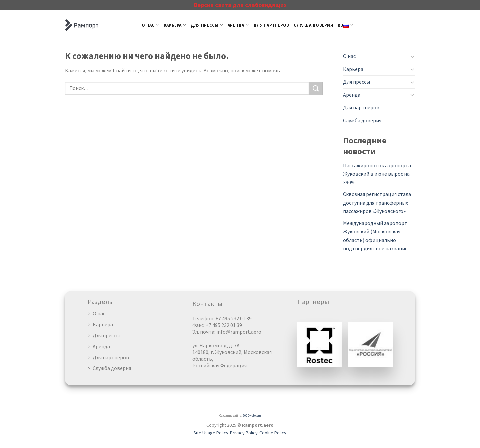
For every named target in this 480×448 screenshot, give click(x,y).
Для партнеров (271, 25)
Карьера (175, 25)
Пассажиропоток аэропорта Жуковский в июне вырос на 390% (377, 174)
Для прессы (207, 25)
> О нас (96, 313)
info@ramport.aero (239, 332)
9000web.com (252, 416)
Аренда (238, 25)
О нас (150, 25)
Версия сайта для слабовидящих (240, 5)
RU (345, 25)
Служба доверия (313, 25)
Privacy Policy (244, 433)
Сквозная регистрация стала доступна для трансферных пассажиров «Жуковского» (377, 202)
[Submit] (316, 88)
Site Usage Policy (211, 433)
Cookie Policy (273, 433)
